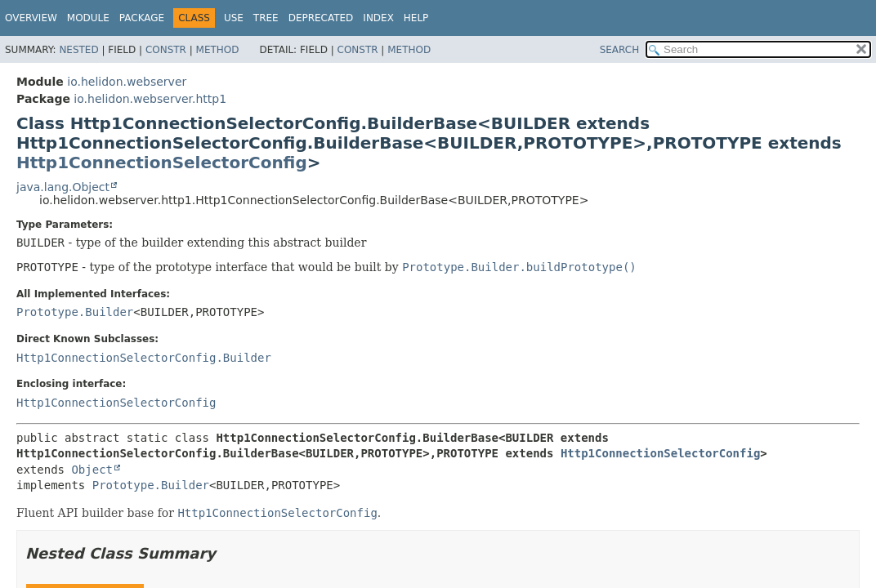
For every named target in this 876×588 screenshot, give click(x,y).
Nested (78, 50)
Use (234, 18)
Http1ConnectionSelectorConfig (162, 163)
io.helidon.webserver (127, 82)
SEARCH (620, 50)
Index (378, 18)
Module (88, 18)
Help (416, 18)
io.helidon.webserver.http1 (150, 99)
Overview (31, 18)
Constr (166, 50)
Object (92, 470)
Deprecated (321, 18)
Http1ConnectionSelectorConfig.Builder (144, 358)
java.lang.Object (63, 187)
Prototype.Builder (75, 312)
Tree (266, 18)
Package (142, 18)
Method (218, 50)
